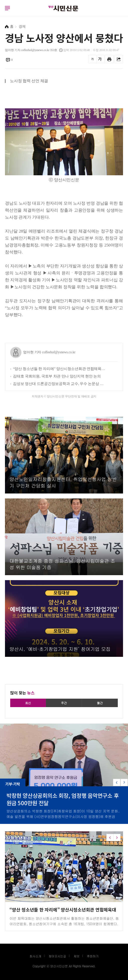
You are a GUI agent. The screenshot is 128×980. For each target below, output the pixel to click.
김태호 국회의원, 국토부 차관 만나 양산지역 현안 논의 (57, 376)
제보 (76, 956)
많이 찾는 (22, 693)
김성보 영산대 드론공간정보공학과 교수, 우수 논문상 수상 (60, 384)
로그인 (1, 13)
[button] (124, 782)
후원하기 (93, 956)
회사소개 (35, 956)
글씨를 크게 (100, 59)
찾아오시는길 (57, 956)
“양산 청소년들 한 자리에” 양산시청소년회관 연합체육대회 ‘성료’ (60, 369)
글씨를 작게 (93, 59)
